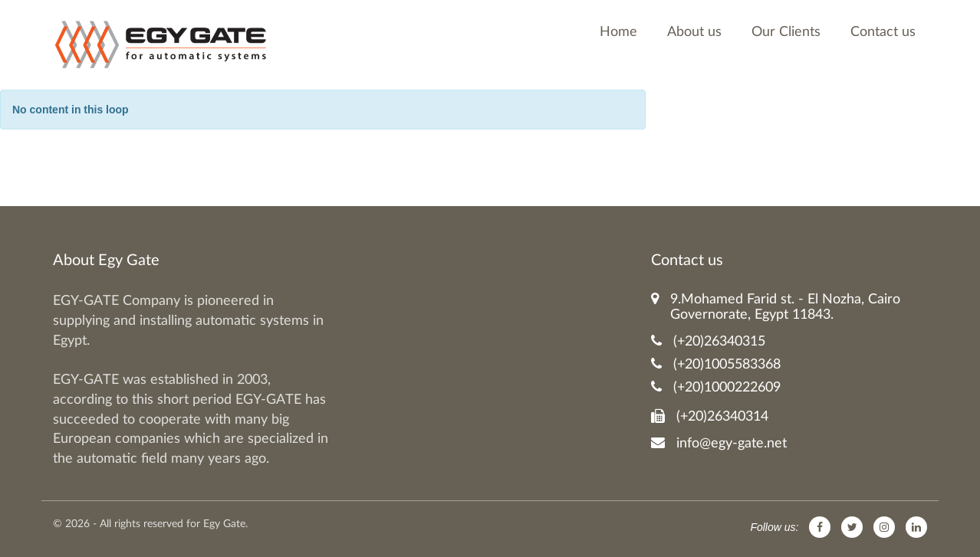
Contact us (883, 32)
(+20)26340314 (710, 416)
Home (618, 32)
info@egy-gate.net (719, 443)
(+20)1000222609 (716, 387)
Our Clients (786, 32)
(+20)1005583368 (716, 364)
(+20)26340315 (708, 341)
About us (694, 32)
